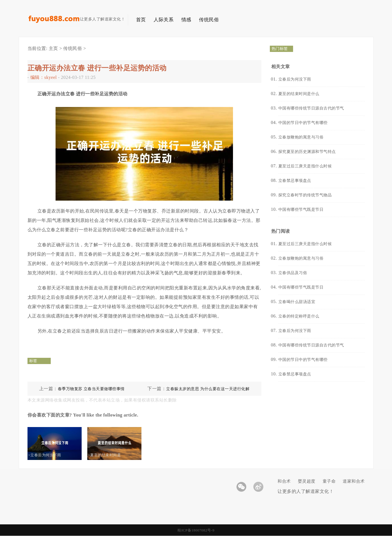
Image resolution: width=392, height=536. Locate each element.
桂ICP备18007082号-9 (196, 530)
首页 (141, 20)
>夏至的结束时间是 (109, 455)
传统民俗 (209, 20)
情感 (186, 20)
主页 (53, 48)
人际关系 (164, 20)
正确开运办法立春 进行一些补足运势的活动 (97, 68)
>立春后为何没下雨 (50, 455)
